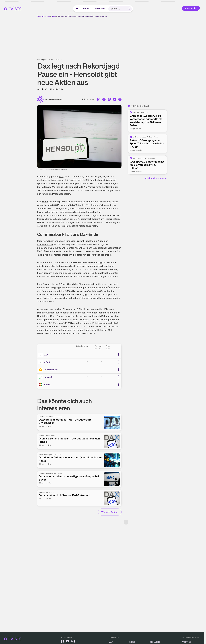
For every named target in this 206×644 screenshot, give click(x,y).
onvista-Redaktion (54, 99)
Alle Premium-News (156, 178)
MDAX (47, 362)
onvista (41, 89)
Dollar (132, 642)
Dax (61, 176)
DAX (46, 355)
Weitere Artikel (110, 512)
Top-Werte (155, 642)
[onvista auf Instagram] (73, 642)
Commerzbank (45, 244)
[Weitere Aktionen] (118, 355)
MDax (45, 202)
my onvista (100, 9)
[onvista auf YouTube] (68, 642)
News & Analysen (43, 16)
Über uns (187, 642)
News (54, 16)
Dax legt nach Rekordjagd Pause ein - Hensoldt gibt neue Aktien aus (82, 16)
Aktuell (86, 9)
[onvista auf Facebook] (62, 642)
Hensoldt (113, 284)
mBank (47, 385)
